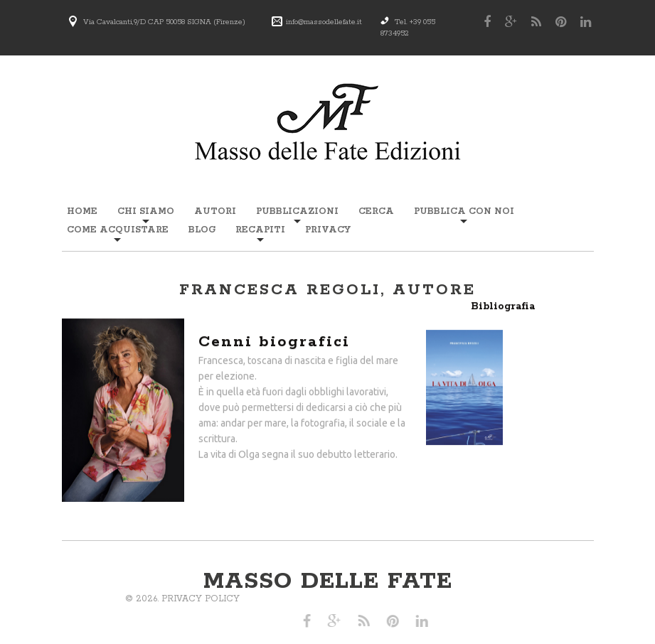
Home (82, 211)
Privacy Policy (69, 599)
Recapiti (260, 230)
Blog (202, 230)
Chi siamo (146, 211)
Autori (215, 211)
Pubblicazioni (297, 211)
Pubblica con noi (464, 211)
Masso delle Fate (328, 582)
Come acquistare (118, 230)
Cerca (376, 211)
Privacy (328, 230)
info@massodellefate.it (324, 22)
